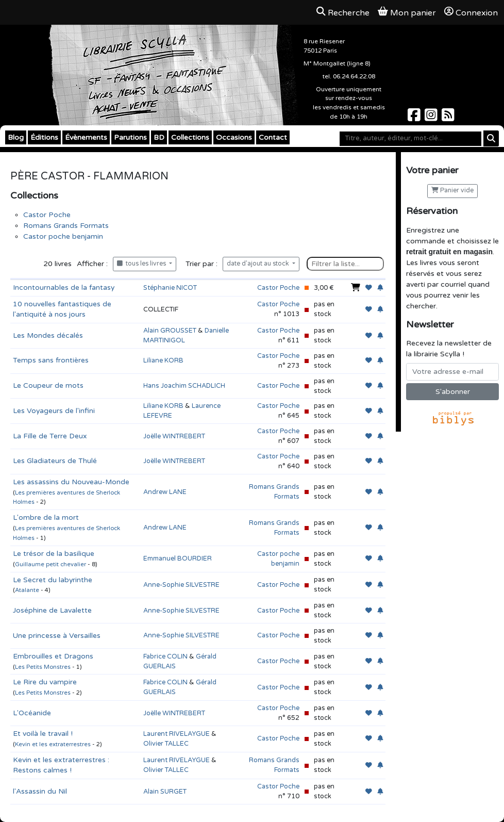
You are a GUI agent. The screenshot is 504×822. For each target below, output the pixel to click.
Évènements (86, 137)
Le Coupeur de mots (48, 385)
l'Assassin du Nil (40, 791)
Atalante (27, 590)
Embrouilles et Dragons (53, 656)
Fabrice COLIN (165, 656)
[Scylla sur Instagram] (432, 118)
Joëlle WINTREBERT (174, 436)
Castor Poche (47, 215)
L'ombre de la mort (46, 517)
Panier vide (452, 191)
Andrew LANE (165, 492)
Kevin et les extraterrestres (53, 744)
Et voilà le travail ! (43, 734)
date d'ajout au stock (259, 264)
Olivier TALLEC (166, 744)
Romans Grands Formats (66, 226)
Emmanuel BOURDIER (178, 558)
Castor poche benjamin (63, 236)
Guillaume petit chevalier (51, 564)
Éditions (44, 137)
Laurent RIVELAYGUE (177, 734)
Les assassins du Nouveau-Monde (71, 482)
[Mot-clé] (410, 139)
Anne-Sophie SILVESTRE (181, 585)
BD (159, 137)
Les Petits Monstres (43, 667)
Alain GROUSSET (170, 331)
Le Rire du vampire (45, 682)
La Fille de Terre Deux (50, 436)
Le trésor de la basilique (54, 554)
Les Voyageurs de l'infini (54, 411)
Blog (16, 137)
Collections (190, 137)
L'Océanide (32, 713)
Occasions (234, 137)
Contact (273, 137)
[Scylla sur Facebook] (415, 118)
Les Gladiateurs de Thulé (55, 461)
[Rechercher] (491, 138)
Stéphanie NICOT (170, 288)
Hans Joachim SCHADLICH (184, 386)
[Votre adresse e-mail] (452, 372)
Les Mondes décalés (48, 335)
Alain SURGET (165, 792)
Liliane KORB (163, 360)
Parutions (130, 137)
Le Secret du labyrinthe (53, 580)
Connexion (471, 12)
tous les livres (142, 264)
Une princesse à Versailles (57, 636)
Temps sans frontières (51, 360)
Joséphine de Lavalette (52, 610)
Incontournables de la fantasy (64, 287)
